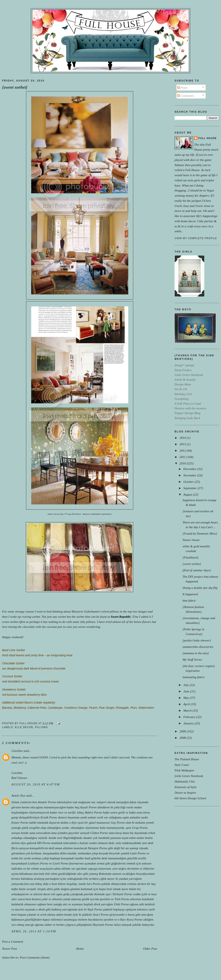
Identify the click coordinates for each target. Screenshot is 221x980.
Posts (182, 88)
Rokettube (105, 874)
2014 (183, 438)
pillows (41, 727)
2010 (183, 463)
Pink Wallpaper (184, 770)
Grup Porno (140, 828)
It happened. (191, 594)
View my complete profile (196, 238)
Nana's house (191, 540)
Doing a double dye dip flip (200, 588)
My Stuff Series (192, 659)
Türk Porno (122, 899)
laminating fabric (194, 677)
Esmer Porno (20, 822)
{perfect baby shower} (197, 640)
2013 (183, 444)
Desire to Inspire (185, 793)
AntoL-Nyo (18, 795)
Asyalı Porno (88, 807)
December (190, 469)
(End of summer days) (197, 570)
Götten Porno (99, 833)
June (187, 691)
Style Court (182, 765)
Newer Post (10, 949)
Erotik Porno (49, 817)
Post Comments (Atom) (35, 957)
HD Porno (44, 843)
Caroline (17, 751)
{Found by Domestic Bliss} (200, 533)
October (189, 482)
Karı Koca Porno (131, 919)
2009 (183, 731)
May (186, 698)
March (188, 710)
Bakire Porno (93, 812)
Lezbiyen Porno (38, 863)
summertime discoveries (198, 647)
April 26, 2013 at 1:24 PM (34, 931)
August (188, 494)
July (186, 685)
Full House (207, 138)
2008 (183, 738)
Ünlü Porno (121, 904)
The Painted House (187, 759)
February (190, 717)
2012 (183, 450)
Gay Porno (118, 822)
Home (80, 949)
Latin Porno (138, 853)
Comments (186, 96)
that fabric (189, 600)
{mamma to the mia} (196, 653)
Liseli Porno (60, 863)
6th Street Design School (190, 798)
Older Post (150, 949)
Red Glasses (19, 778)
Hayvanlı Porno (103, 925)
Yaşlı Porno (95, 909)
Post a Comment (13, 942)
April (187, 704)
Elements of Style (186, 787)
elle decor (24, 727)
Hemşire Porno (97, 848)
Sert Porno (93, 884)
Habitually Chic (185, 781)
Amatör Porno (47, 802)
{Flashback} (191, 557)
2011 (183, 457)
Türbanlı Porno (122, 894)
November (190, 475)
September (190, 488)
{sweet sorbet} (15, 87)
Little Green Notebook (189, 776)
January (189, 723)
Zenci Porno (101, 914)
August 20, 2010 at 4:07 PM (36, 784)
